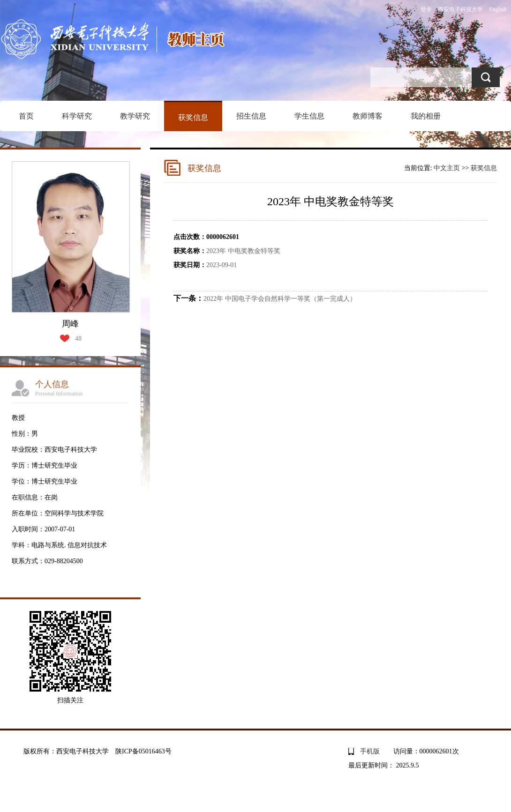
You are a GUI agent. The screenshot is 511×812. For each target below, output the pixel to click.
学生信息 (309, 116)
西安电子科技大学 (460, 9)
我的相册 (426, 116)
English (498, 9)
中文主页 (447, 168)
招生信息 (251, 116)
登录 (426, 9)
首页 (26, 116)
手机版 (370, 751)
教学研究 (135, 116)
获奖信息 (193, 117)
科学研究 (77, 116)
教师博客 (368, 116)
